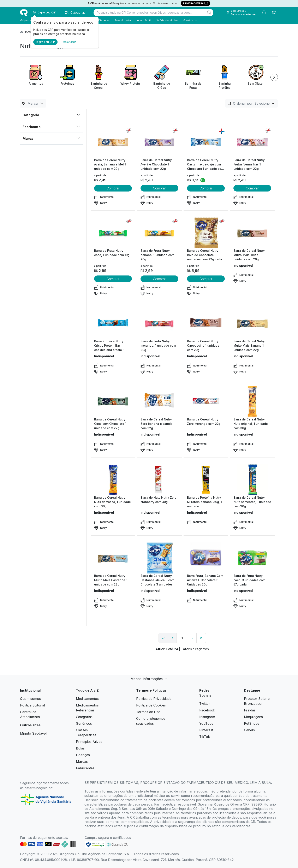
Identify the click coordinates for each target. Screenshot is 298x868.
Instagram (207, 717)
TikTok (205, 737)
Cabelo (249, 730)
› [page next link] (192, 638)
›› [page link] (201, 638)
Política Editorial (32, 705)
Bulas (80, 748)
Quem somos (30, 699)
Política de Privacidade (154, 699)
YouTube (206, 723)
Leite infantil (143, 20)
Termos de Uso (148, 712)
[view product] (113, 142)
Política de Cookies (151, 705)
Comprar (113, 188)
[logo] (24, 13)
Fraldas (250, 710)
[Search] (209, 13)
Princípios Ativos (89, 742)
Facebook (207, 710)
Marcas (82, 761)
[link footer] (95, 845)
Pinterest (206, 730)
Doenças (83, 755)
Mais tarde (70, 42)
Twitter (205, 704)
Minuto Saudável (33, 733)
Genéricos (190, 20)
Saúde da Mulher (167, 20)
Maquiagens (253, 717)
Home (28, 32)
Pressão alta (123, 20)
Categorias (84, 717)
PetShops (252, 723)
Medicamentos (87, 699)
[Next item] (274, 77)
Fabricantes (85, 768)
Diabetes (104, 20)
